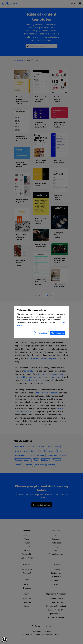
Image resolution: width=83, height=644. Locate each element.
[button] (4, 640)
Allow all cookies (57, 333)
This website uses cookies (32, 310)
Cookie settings (41, 333)
